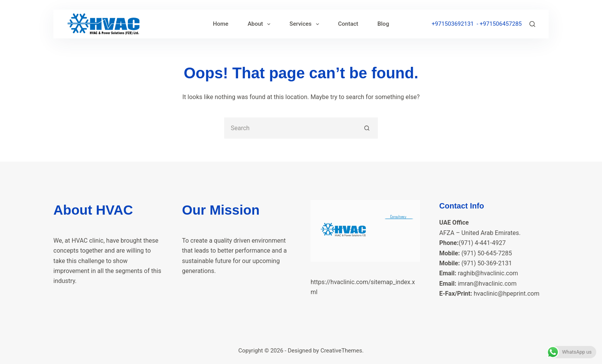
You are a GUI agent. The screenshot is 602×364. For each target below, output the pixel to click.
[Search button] (367, 128)
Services (306, 24)
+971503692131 (453, 24)
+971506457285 (501, 24)
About (260, 24)
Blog (383, 24)
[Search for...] (290, 128)
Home (221, 24)
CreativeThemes (342, 351)
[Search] (532, 24)
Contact (348, 24)
